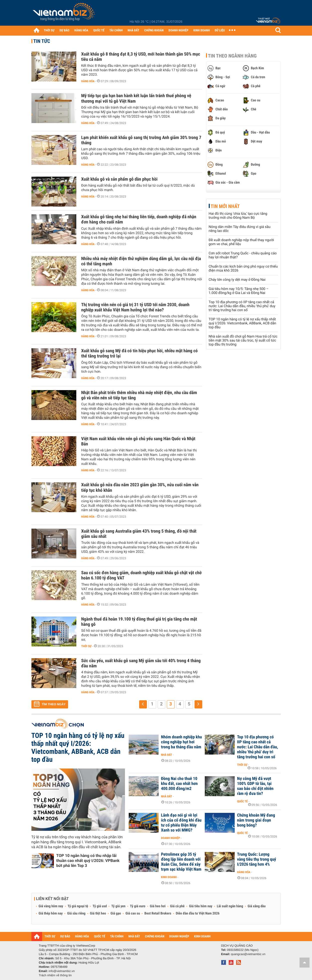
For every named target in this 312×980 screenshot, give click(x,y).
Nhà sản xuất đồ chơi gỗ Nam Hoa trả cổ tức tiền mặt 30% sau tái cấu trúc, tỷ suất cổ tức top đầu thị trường (243, 341)
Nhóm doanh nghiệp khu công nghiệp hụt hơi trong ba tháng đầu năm (182, 742)
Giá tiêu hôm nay (201, 906)
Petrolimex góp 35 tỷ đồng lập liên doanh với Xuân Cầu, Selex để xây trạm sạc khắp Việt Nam (181, 862)
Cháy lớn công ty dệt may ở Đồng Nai (237, 280)
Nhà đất (167, 755)
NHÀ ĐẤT (133, 31)
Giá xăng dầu (257, 906)
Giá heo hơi (158, 906)
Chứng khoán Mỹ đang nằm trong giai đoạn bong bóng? (256, 820)
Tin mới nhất (225, 206)
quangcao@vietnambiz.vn (248, 954)
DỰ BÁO (64, 31)
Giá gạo (116, 913)
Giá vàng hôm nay (51, 906)
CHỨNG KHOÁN (154, 31)
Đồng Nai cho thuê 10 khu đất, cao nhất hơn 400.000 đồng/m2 (179, 784)
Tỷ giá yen (118, 906)
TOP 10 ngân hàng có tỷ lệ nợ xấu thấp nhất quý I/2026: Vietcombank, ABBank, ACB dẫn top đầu (243, 323)
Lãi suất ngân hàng (230, 906)
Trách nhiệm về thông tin (55, 975)
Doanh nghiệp (171, 838)
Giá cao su (133, 913)
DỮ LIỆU (220, 31)
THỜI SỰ (49, 31)
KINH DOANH (202, 31)
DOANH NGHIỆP (178, 31)
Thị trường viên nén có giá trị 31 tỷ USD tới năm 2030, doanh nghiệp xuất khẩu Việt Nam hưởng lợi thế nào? (135, 307)
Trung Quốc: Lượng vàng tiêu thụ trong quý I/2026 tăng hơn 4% (257, 859)
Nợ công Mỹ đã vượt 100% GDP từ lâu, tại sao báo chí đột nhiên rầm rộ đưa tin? (255, 786)
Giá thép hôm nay (51, 913)
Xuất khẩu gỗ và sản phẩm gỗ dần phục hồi (119, 179)
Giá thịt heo (98, 913)
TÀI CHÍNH (116, 31)
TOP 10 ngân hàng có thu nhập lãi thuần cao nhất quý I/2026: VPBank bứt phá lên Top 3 (88, 861)
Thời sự (86, 646)
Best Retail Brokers (158, 913)
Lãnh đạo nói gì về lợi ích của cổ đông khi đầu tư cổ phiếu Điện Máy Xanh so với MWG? (181, 823)
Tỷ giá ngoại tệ (78, 906)
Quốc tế (243, 801)
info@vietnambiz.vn (62, 971)
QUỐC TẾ (99, 31)
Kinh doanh (169, 877)
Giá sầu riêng (76, 913)
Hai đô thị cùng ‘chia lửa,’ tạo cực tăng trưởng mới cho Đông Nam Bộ (238, 216)
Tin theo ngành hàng (232, 56)
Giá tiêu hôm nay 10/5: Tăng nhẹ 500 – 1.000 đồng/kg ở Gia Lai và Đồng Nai (239, 291)
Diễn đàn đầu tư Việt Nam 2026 (198, 913)
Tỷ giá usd (100, 906)
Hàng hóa (88, 81)
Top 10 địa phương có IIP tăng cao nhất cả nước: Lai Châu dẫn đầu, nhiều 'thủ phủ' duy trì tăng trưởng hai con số (242, 306)
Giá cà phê (177, 906)
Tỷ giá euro (138, 906)
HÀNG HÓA (81, 31)
